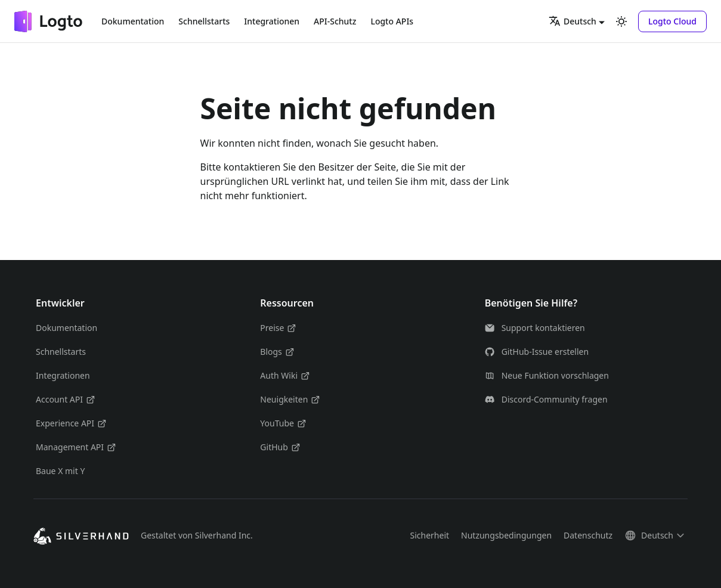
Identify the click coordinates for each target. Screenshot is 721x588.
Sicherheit (429, 535)
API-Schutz (335, 21)
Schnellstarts (204, 21)
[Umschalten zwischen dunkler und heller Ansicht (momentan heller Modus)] (621, 21)
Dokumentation (133, 21)
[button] (672, 21)
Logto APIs (392, 21)
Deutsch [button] (573, 21)
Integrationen (272, 21)
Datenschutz (588, 535)
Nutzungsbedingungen (506, 535)
